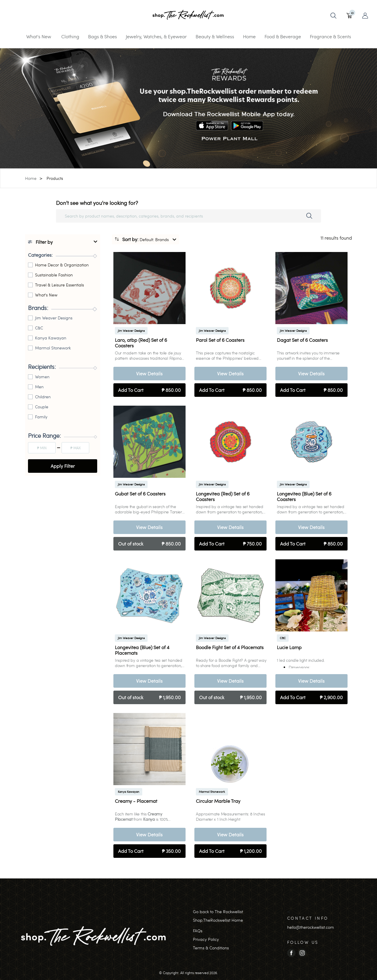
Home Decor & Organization (62, 265)
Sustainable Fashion (54, 275)
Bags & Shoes (102, 36)
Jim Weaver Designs (54, 318)
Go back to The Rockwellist (218, 912)
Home (249, 36)
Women (42, 377)
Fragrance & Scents (330, 36)
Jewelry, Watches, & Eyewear (156, 36)
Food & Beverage (283, 36)
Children (43, 397)
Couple (42, 407)
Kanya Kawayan (51, 338)
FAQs (198, 931)
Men (39, 387)
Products (55, 178)
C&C (39, 328)
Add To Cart (149, 390)
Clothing (70, 36)
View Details (149, 373)
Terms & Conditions (211, 948)
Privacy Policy (206, 939)
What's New (39, 36)
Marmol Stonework (53, 348)
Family (41, 417)
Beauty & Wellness (215, 36)
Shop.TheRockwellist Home (218, 920)
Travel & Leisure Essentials (59, 285)
